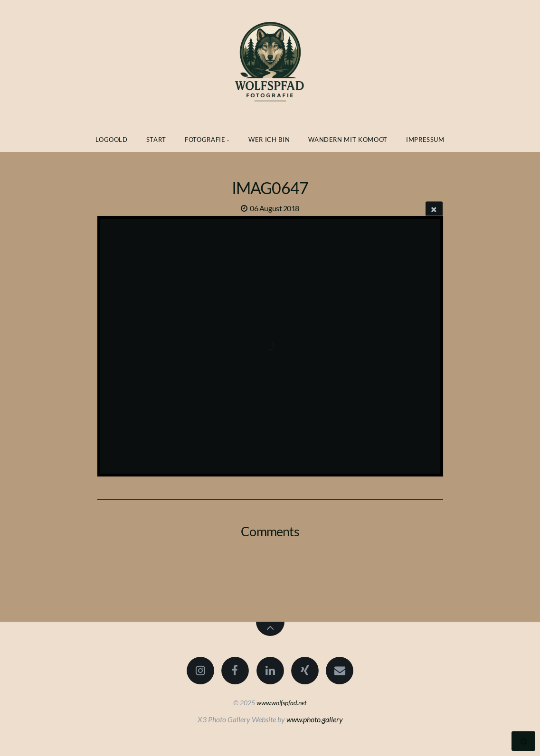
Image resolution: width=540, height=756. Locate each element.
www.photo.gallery (315, 719)
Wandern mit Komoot (348, 140)
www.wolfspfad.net (282, 703)
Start (156, 140)
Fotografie (205, 140)
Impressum (425, 140)
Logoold (112, 140)
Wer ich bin (269, 140)
